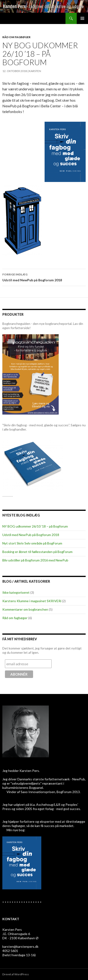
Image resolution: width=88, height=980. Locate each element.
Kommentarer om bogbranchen (25, 609)
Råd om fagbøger (16, 37)
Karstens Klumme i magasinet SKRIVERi (32, 601)
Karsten (35, 71)
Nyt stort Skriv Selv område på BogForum (32, 543)
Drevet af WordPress (16, 974)
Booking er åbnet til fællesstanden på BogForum (37, 552)
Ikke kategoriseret (16, 592)
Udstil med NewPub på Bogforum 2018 (44, 277)
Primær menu (82, 18)
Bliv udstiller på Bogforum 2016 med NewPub (35, 560)
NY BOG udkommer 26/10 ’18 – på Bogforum (35, 526)
